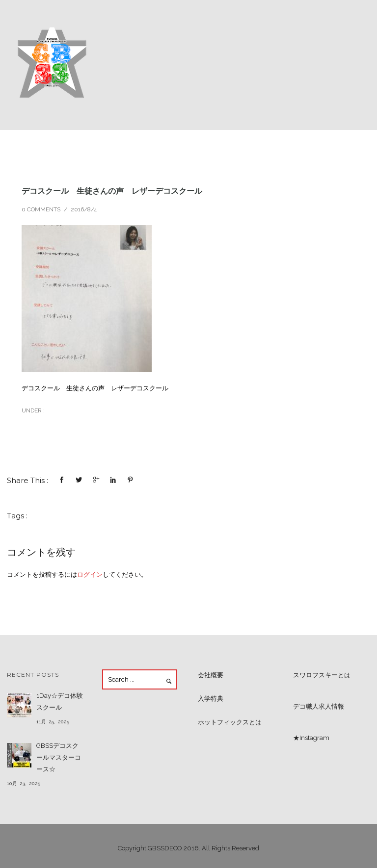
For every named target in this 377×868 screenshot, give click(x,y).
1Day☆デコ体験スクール (60, 702)
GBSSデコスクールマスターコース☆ (59, 757)
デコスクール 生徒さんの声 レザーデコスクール (112, 191)
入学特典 (211, 699)
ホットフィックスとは (230, 722)
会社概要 (211, 675)
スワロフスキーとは (322, 675)
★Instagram (311, 738)
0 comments (41, 209)
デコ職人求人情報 (319, 706)
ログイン (90, 574)
